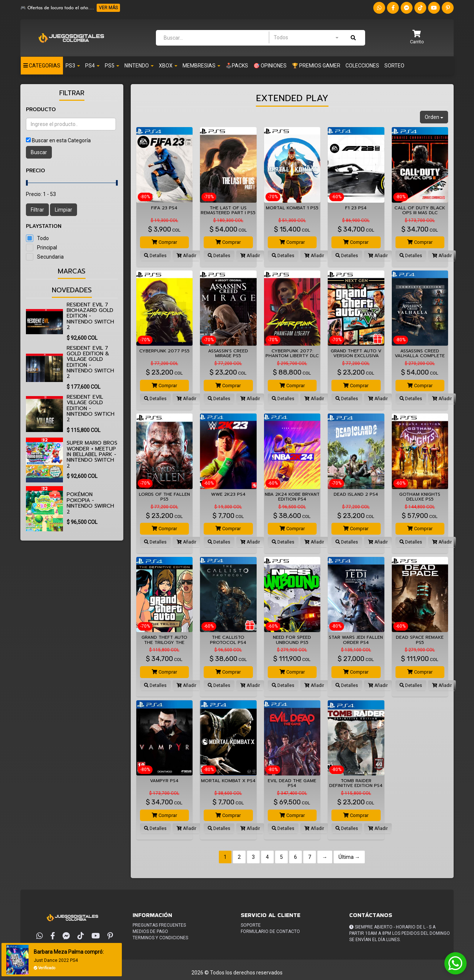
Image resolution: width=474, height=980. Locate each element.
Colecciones (362, 66)
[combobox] (306, 37)
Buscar (39, 152)
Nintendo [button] (139, 66)
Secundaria (50, 257)
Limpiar (64, 210)
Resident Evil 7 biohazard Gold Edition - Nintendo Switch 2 (90, 316)
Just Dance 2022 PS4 (57, 960)
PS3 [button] (73, 66)
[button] (417, 38)
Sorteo (394, 66)
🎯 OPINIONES (270, 66)
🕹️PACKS (237, 66)
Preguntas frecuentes (159, 925)
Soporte (251, 925)
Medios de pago (150, 931)
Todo (43, 238)
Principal (47, 248)
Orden (434, 117)
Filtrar (37, 210)
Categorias (42, 66)
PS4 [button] (92, 66)
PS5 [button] (112, 66)
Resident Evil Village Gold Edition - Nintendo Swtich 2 (91, 408)
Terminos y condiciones (160, 938)
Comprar (164, 242)
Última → (349, 857)
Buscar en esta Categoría (61, 140)
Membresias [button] (201, 66)
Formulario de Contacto (270, 931)
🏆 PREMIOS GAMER (316, 66)
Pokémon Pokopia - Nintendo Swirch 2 (90, 503)
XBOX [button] (168, 66)
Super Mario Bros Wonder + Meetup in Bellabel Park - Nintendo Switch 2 (92, 454)
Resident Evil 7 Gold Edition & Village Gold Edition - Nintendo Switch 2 (90, 362)
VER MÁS (108, 8)
